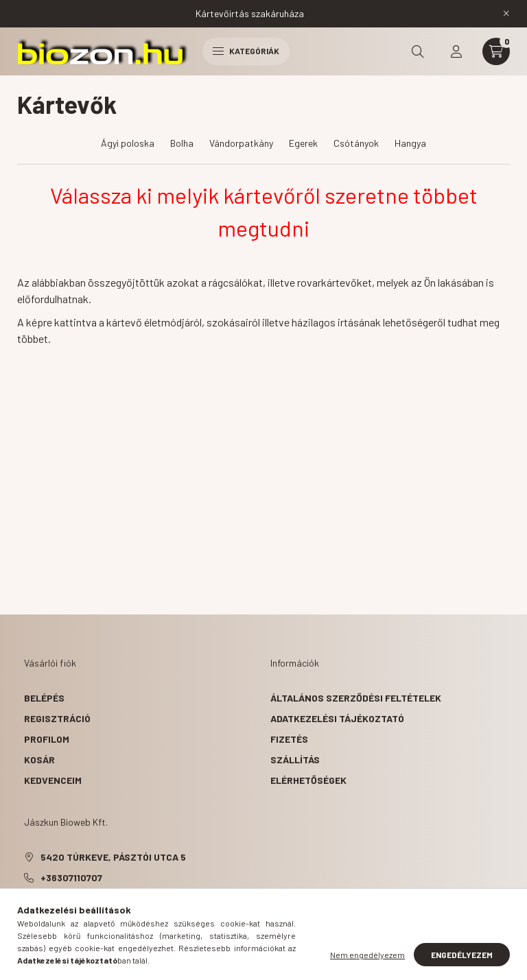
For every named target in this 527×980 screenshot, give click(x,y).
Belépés (44, 698)
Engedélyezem (462, 955)
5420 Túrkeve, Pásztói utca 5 (113, 857)
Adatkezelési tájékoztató (337, 718)
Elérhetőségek (308, 780)
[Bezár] (506, 14)
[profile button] (456, 51)
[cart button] (496, 51)
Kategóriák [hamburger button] (246, 51)
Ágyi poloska (128, 143)
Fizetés (289, 739)
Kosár (39, 760)
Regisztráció (57, 718)
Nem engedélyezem (367, 955)
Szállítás (295, 760)
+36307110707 (71, 877)
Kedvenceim (53, 780)
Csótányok (356, 143)
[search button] (418, 51)
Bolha (182, 143)
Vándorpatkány (241, 143)
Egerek (303, 143)
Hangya (410, 143)
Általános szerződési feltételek (356, 698)
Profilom (47, 739)
